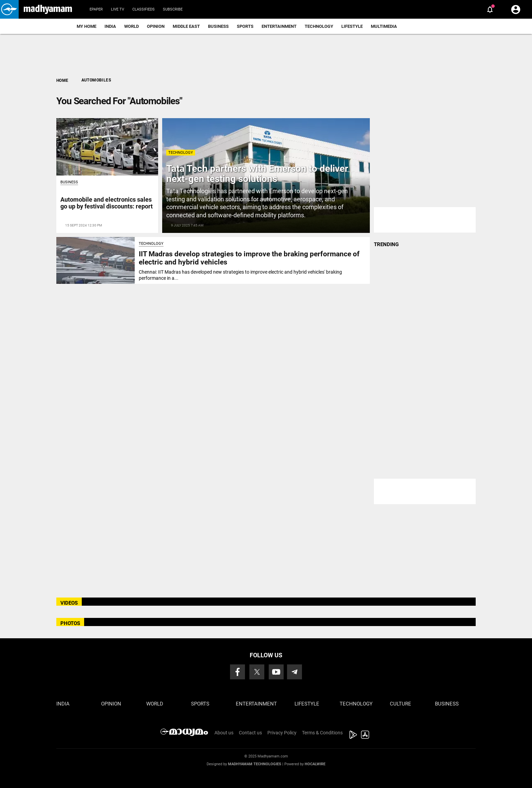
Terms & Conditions (322, 733)
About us (224, 733)
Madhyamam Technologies (255, 764)
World (131, 26)
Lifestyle (352, 26)
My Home (87, 26)
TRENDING (386, 244)
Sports (245, 26)
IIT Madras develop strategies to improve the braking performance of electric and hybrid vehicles (249, 258)
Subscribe (173, 9)
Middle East (186, 26)
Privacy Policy (282, 733)
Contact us (250, 733)
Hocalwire (315, 764)
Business (218, 26)
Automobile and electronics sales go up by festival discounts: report (107, 203)
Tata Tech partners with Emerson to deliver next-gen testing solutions (257, 174)
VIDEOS (69, 603)
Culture (401, 704)
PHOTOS (70, 623)
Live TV (118, 9)
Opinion (156, 26)
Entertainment (279, 26)
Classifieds (144, 9)
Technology (319, 26)
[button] (9, 9)
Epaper (96, 9)
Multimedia (384, 26)
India (110, 26)
